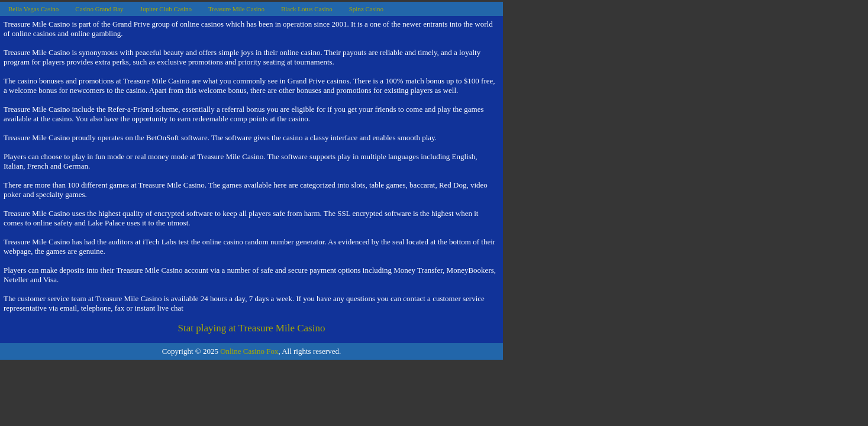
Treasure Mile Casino (236, 9)
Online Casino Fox (249, 351)
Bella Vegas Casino (33, 9)
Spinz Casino (366, 9)
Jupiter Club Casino (166, 9)
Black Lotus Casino (307, 9)
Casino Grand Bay (99, 9)
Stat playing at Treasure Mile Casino (252, 328)
